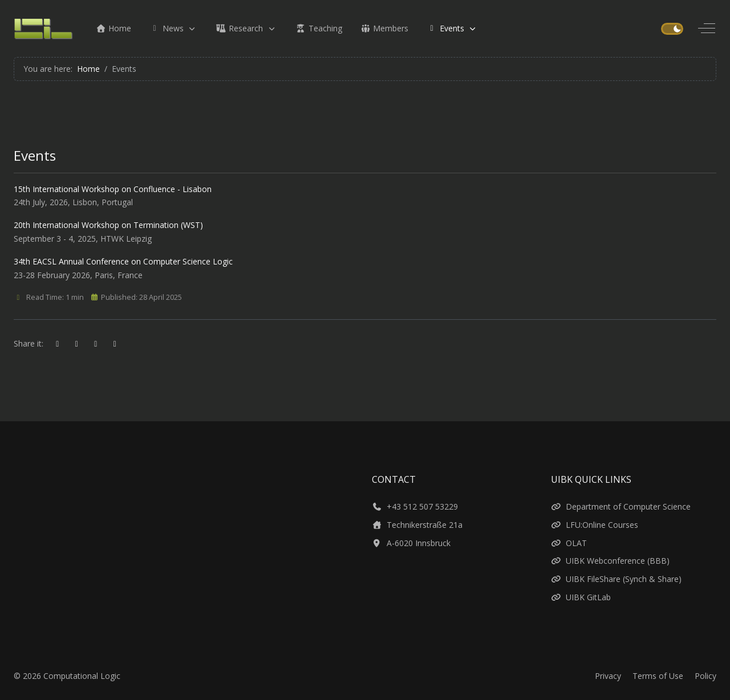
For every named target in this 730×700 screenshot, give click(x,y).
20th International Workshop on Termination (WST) (108, 225)
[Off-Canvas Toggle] (707, 29)
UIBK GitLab (581, 597)
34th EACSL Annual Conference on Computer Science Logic (123, 261)
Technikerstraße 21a (417, 525)
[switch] (672, 29)
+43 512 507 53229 (415, 506)
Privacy (608, 676)
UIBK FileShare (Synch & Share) (616, 579)
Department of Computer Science (621, 506)
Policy (705, 676)
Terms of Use (658, 676)
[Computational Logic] (43, 29)
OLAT (569, 543)
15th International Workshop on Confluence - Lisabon (113, 189)
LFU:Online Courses (595, 525)
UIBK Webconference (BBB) (610, 561)
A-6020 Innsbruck (411, 543)
